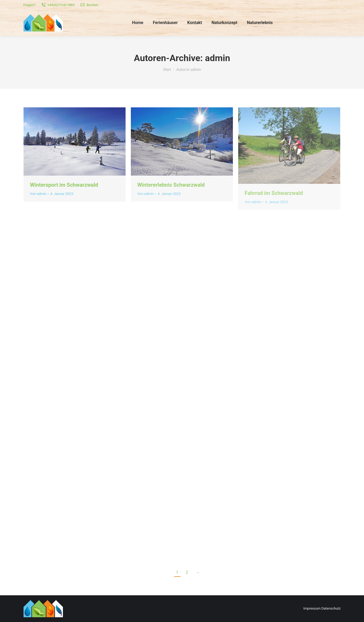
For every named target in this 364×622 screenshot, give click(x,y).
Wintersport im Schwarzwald (64, 185)
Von (38, 194)
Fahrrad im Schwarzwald (274, 193)
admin (218, 58)
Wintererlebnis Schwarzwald (171, 185)
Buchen (89, 5)
